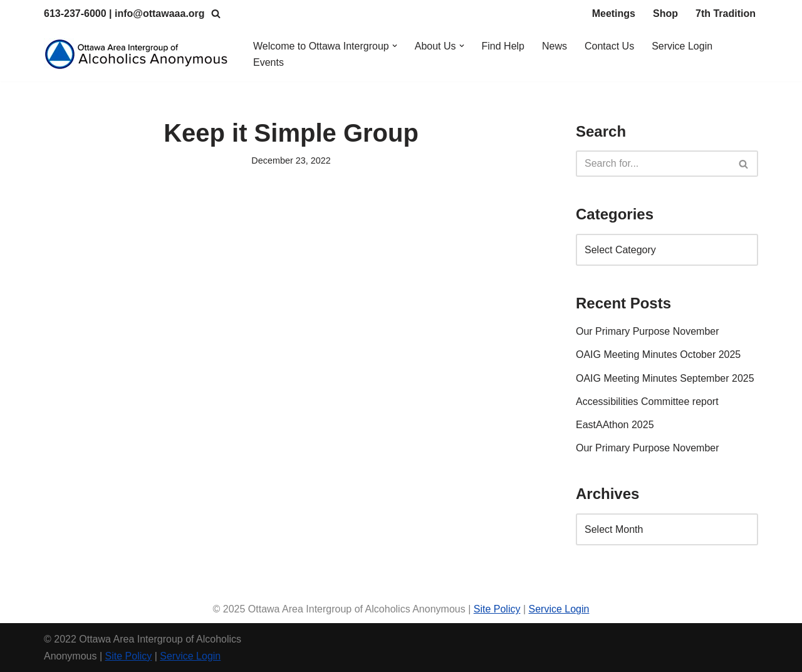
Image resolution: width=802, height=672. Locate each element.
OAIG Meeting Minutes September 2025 (665, 378)
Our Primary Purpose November (648, 331)
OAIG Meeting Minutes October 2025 (658, 354)
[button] (395, 46)
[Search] (216, 13)
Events (268, 62)
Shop (665, 13)
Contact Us (609, 46)
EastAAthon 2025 (615, 425)
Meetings (614, 13)
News (555, 46)
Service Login (682, 46)
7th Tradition (726, 13)
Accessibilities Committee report (647, 402)
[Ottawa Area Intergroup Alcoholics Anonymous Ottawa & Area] (138, 54)
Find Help (503, 46)
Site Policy (497, 609)
